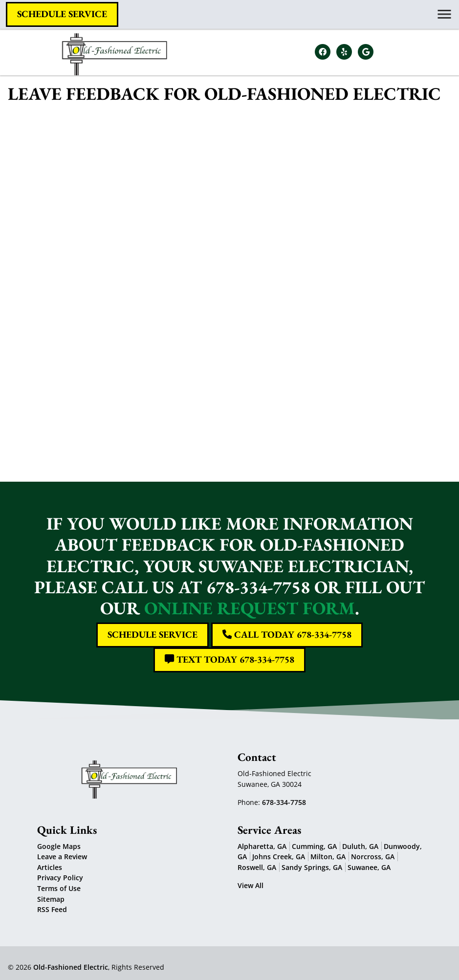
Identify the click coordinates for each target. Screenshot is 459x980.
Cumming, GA (314, 846)
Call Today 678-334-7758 (287, 635)
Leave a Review (62, 857)
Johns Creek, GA (279, 857)
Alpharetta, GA (262, 846)
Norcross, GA (373, 857)
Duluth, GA (360, 846)
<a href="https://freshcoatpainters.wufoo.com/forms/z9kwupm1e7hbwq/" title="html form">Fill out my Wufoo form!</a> (229, 286)
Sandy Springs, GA (312, 867)
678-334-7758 (284, 802)
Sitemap (51, 899)
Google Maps (59, 846)
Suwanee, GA (369, 867)
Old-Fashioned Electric (71, 967)
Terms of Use (59, 888)
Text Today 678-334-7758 (229, 659)
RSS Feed (52, 909)
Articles (50, 867)
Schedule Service (62, 14)
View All (251, 885)
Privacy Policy (60, 878)
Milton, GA (328, 857)
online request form (250, 608)
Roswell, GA (257, 867)
